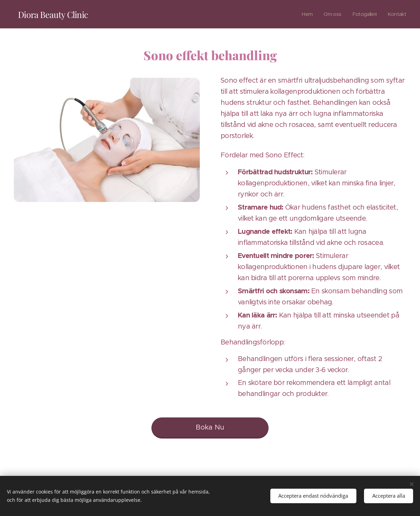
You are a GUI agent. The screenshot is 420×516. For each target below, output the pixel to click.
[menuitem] (304, 14)
